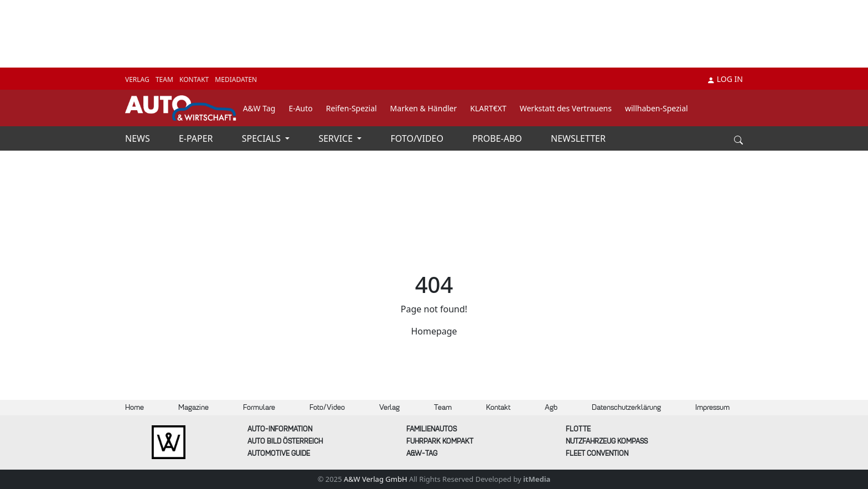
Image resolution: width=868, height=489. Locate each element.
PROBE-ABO (498, 138)
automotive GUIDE (279, 453)
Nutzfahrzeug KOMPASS (607, 441)
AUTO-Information (280, 429)
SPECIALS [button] (262, 138)
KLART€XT (488, 108)
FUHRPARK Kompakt (440, 441)
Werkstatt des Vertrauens (566, 108)
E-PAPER (197, 138)
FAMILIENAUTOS (432, 429)
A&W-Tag (422, 453)
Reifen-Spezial (352, 108)
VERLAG (138, 79)
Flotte (578, 429)
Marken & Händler (424, 108)
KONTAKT (195, 79)
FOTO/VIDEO (418, 138)
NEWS (139, 138)
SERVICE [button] (337, 138)
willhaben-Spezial (657, 108)
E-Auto (300, 108)
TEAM (165, 79)
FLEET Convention (597, 453)
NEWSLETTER (578, 138)
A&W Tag (259, 108)
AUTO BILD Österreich (285, 441)
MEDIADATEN (236, 79)
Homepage (434, 331)
